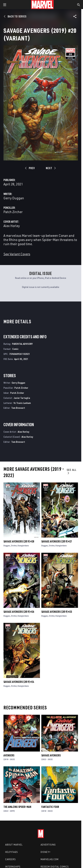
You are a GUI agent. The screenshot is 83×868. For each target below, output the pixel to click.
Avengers (9, 755)
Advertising (48, 845)
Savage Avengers (51, 755)
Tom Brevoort (18, 408)
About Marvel (14, 845)
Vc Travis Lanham (22, 403)
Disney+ (46, 852)
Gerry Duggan (14, 198)
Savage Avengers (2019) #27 (57, 541)
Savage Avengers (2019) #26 (19, 612)
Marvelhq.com (50, 859)
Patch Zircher (13, 212)
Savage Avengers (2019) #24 (19, 682)
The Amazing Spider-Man (17, 807)
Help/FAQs (12, 852)
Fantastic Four (50, 807)
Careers (11, 859)
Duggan (7, 546)
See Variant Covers (17, 254)
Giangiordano (23, 546)
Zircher (14, 546)
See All (72, 471)
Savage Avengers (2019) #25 (57, 612)
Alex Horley (12, 226)
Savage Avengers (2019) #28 (19, 541)
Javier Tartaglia (22, 398)
